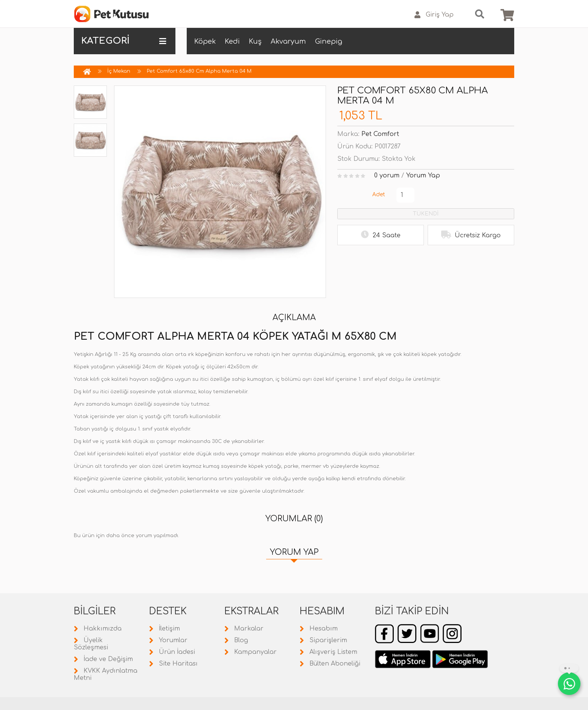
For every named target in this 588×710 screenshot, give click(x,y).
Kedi (232, 41)
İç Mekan (119, 71)
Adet (379, 195)
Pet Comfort (380, 134)
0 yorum (387, 176)
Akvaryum (288, 41)
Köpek (205, 41)
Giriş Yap (434, 15)
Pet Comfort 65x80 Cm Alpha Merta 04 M (199, 71)
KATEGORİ (124, 41)
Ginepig (329, 41)
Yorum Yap (423, 176)
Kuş (255, 41)
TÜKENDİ (426, 214)
